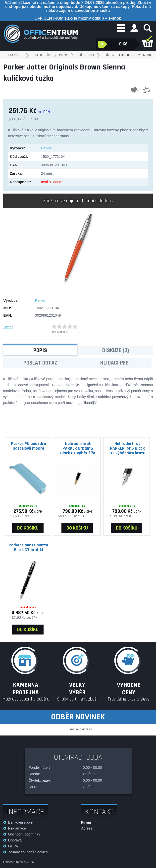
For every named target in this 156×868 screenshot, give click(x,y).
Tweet (8, 327)
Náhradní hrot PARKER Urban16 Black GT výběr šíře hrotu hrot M (78, 448)
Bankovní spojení (22, 822)
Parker (46, 148)
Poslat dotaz (40, 363)
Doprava (15, 840)
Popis (40, 351)
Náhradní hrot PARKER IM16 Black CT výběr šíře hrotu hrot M (127, 448)
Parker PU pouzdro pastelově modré (28, 446)
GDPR (13, 846)
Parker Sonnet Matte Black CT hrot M (28, 547)
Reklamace (17, 828)
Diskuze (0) (116, 351)
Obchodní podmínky (24, 834)
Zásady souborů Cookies (28, 852)
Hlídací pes (114, 363)
